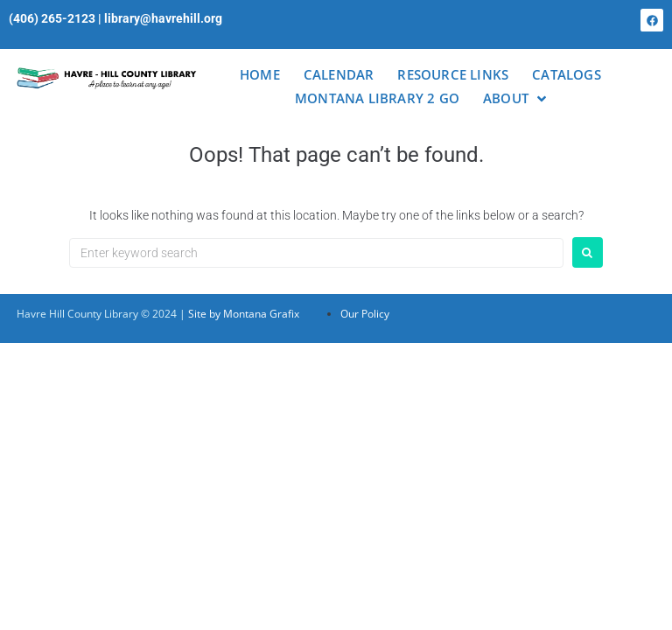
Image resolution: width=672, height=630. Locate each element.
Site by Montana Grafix (244, 314)
